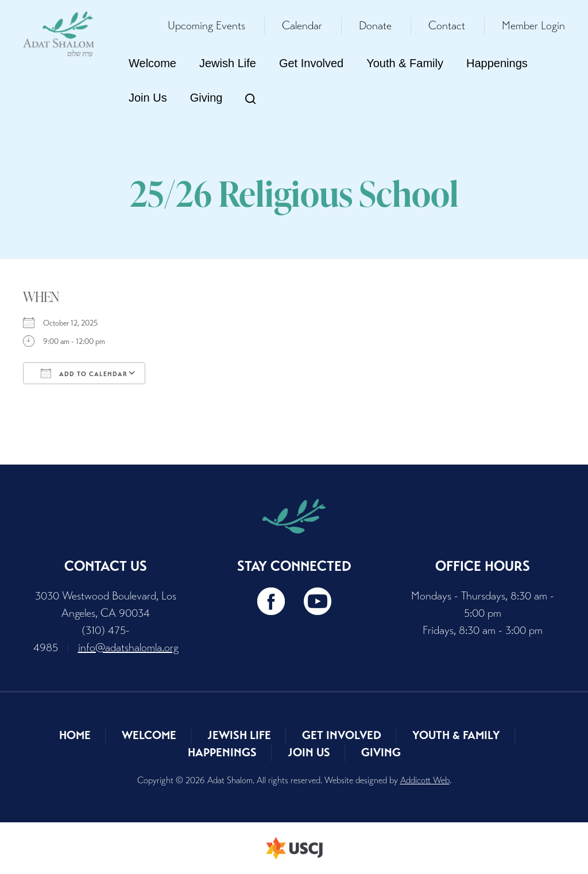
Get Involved (311, 63)
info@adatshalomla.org (128, 647)
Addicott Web (425, 780)
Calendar (302, 26)
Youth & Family (405, 63)
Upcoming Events (206, 26)
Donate (375, 26)
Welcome (152, 63)
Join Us (148, 98)
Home (75, 735)
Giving (206, 98)
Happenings (497, 63)
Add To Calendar (84, 373)
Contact (447, 26)
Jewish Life (228, 63)
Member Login (533, 26)
